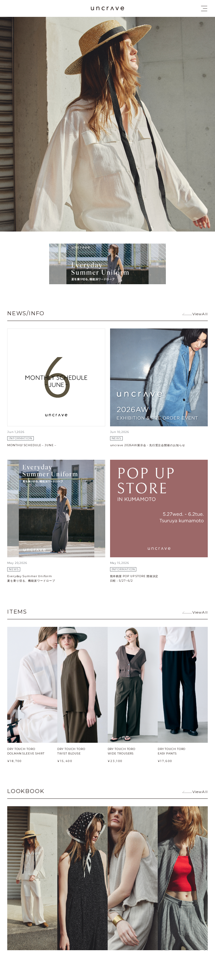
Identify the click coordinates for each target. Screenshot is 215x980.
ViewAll (200, 314)
